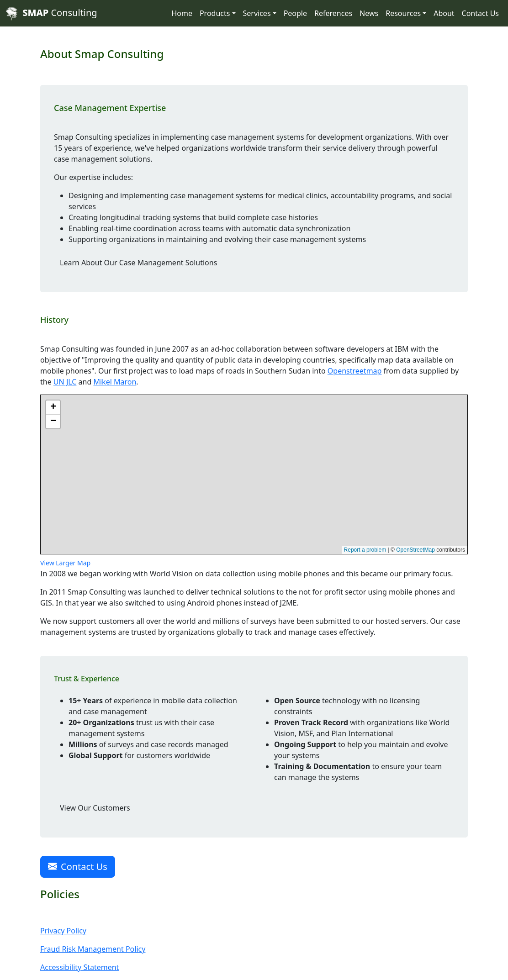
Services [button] (257, 13)
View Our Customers (95, 808)
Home (182, 13)
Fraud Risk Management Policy (93, 949)
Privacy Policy (63, 931)
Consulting (51, 13)
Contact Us (480, 13)
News (369, 13)
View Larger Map (65, 563)
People (295, 13)
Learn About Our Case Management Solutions (138, 263)
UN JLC (65, 382)
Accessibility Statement (79, 967)
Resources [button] (403, 13)
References (333, 13)
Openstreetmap (355, 371)
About (444, 13)
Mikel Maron (115, 382)
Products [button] (215, 13)
